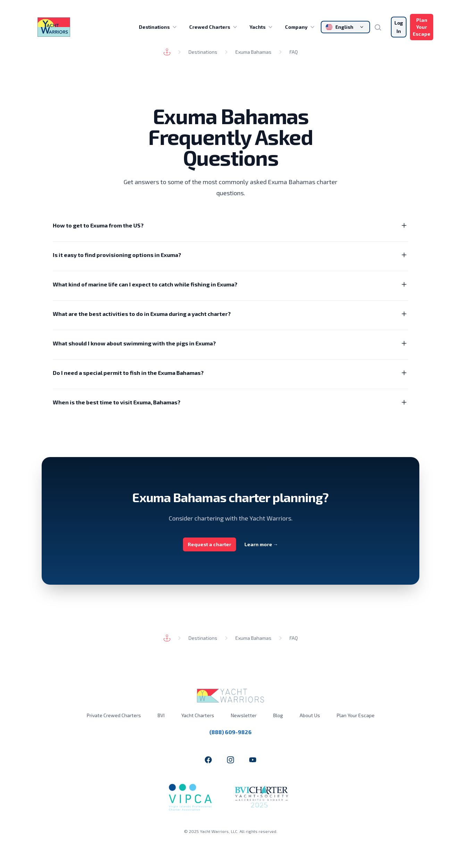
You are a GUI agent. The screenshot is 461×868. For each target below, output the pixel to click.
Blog (278, 715)
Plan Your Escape (422, 27)
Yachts (262, 27)
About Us (310, 715)
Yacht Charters (198, 715)
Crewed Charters (214, 27)
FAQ (294, 52)
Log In (399, 27)
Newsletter (244, 715)
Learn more (261, 544)
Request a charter (209, 544)
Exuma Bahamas (253, 52)
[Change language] (345, 27)
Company (300, 27)
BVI (161, 715)
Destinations (158, 27)
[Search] (380, 27)
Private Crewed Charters (114, 715)
